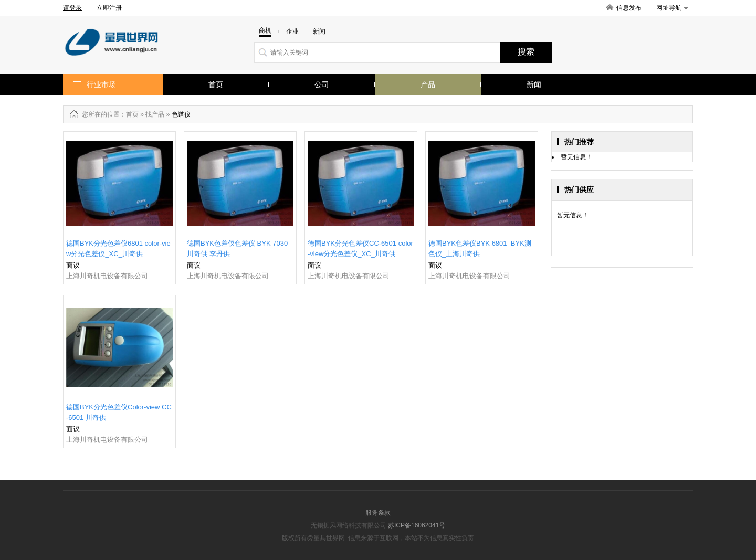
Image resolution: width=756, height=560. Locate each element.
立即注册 (109, 8)
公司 (322, 84)
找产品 (155, 114)
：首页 (129, 114)
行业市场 (101, 84)
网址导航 (672, 8)
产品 (428, 84)
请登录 (72, 8)
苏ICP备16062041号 (417, 525)
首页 (216, 84)
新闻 (534, 84)
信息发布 (629, 8)
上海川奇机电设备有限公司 (107, 276)
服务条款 (378, 513)
